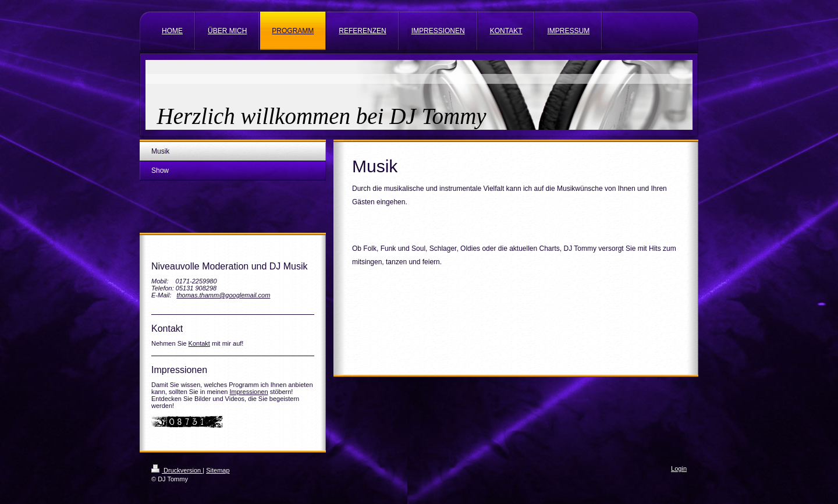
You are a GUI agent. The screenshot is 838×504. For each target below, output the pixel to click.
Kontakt (199, 343)
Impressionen (249, 392)
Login (679, 468)
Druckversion (177, 470)
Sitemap (218, 470)
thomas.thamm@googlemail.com (223, 295)
